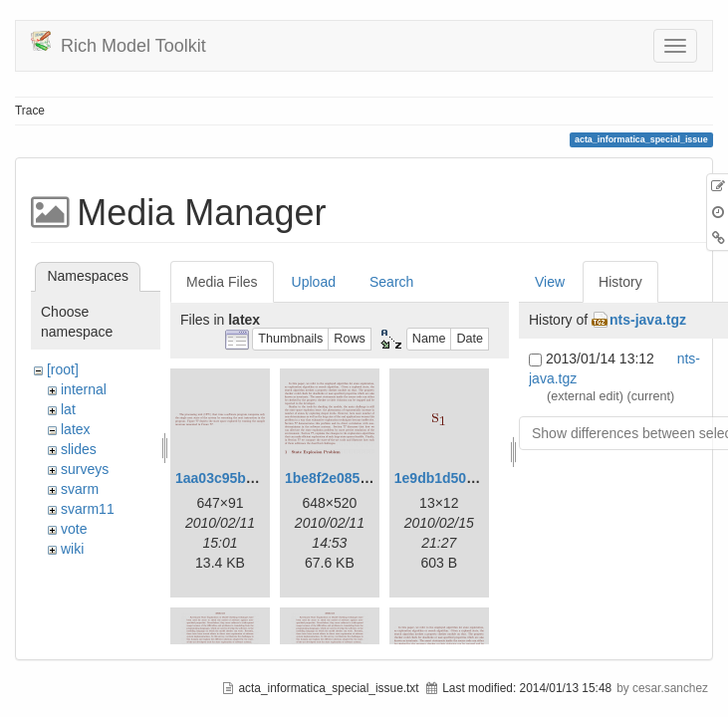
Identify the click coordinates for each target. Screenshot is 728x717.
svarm (80, 489)
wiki (72, 549)
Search (391, 282)
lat (68, 409)
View (550, 282)
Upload (314, 282)
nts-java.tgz (648, 320)
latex (76, 429)
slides (79, 449)
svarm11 (88, 509)
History (620, 282)
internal (84, 389)
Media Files (222, 282)
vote (74, 529)
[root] (63, 369)
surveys (85, 469)
